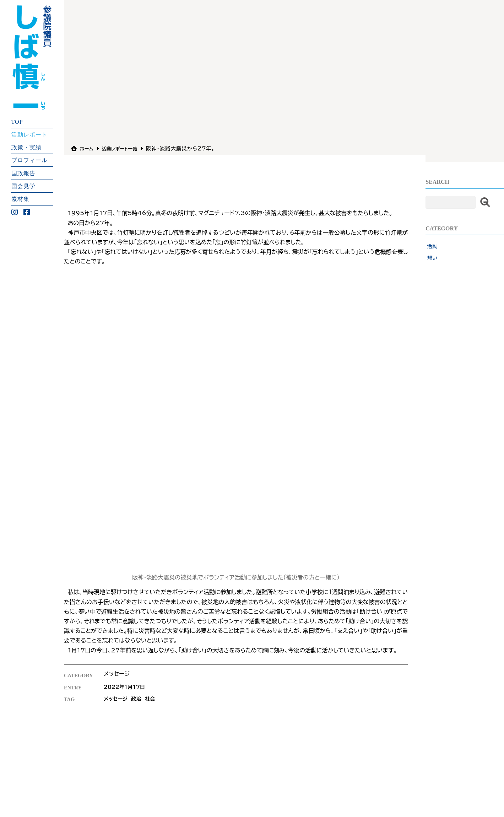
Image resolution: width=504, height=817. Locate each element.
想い (432, 258)
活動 (432, 246)
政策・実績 (26, 147)
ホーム (88, 148)
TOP (17, 121)
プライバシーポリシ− (182, 744)
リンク (218, 744)
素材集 (20, 199)
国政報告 (23, 173)
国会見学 (23, 186)
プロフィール (29, 160)
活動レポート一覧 (125, 148)
